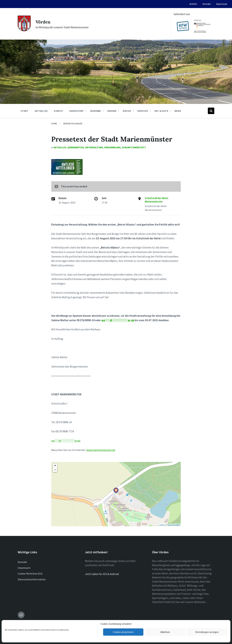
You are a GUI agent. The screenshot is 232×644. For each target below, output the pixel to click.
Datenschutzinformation (32, 579)
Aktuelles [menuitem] (41, 111)
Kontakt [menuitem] (207, 4)
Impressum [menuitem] (222, 4)
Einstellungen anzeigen (207, 632)
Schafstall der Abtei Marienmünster (157, 200)
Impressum (24, 568)
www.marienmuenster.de (101, 450)
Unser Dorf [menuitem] (76, 111)
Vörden (44, 22)
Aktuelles (60, 147)
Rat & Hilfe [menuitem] (161, 111)
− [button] (55, 470)
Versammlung (112, 147)
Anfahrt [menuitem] (193, 4)
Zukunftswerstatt (134, 147)
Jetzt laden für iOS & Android (102, 574)
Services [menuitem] (143, 111)
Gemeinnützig (76, 147)
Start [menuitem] (24, 111)
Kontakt (22, 562)
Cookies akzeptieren (123, 632)
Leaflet (162, 525)
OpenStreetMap (174, 525)
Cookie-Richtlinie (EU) (30, 574)
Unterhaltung (94, 147)
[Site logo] (24, 30)
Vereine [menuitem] (112, 111)
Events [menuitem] (58, 111)
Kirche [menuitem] (127, 111)
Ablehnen (165, 632)
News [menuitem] (178, 111)
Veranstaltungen (73, 124)
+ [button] (55, 466)
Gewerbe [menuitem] (95, 111)
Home (54, 124)
